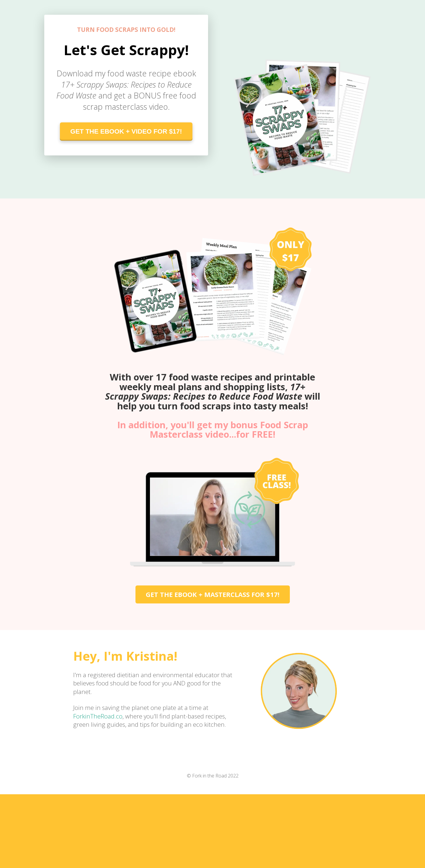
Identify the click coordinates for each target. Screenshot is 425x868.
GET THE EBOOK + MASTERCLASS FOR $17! (213, 594)
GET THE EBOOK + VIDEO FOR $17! (126, 131)
